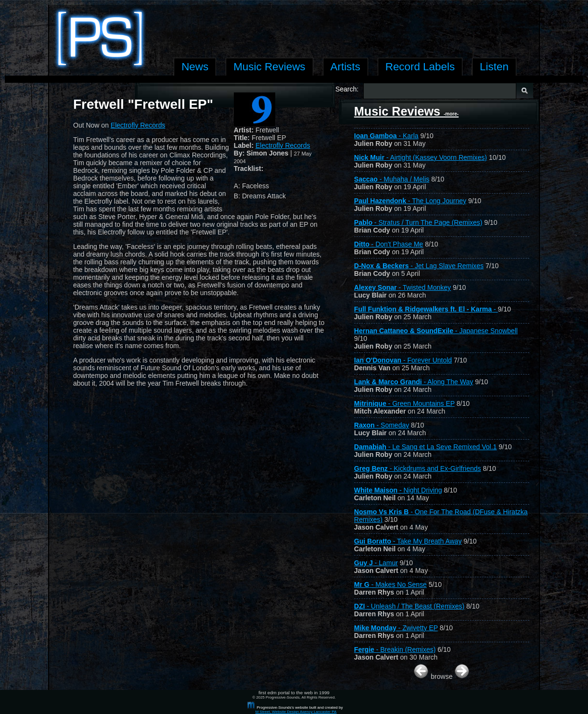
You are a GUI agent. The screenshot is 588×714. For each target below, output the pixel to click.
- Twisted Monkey (403, 287)
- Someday (382, 425)
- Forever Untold (403, 360)
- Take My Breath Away (408, 541)
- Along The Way (414, 382)
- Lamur (376, 563)
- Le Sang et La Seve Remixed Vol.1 (426, 447)
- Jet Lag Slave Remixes (419, 266)
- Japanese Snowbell (436, 331)
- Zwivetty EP (396, 628)
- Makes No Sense (390, 584)
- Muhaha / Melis (392, 179)
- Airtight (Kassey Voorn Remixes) (421, 157)
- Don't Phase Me (389, 244)
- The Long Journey (410, 201)
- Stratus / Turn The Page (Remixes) (418, 222)
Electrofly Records (283, 145)
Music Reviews (406, 111)
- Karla (386, 136)
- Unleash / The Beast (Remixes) (409, 606)
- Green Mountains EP (404, 403)
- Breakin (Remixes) (395, 649)
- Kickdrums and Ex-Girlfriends (418, 468)
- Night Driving (398, 490)
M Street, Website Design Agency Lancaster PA (296, 712)
